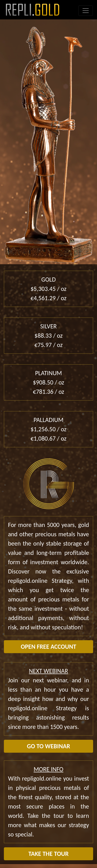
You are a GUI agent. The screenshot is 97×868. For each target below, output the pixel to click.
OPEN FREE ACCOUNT (48, 647)
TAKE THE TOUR (49, 854)
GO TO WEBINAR (48, 746)
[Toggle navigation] (86, 11)
